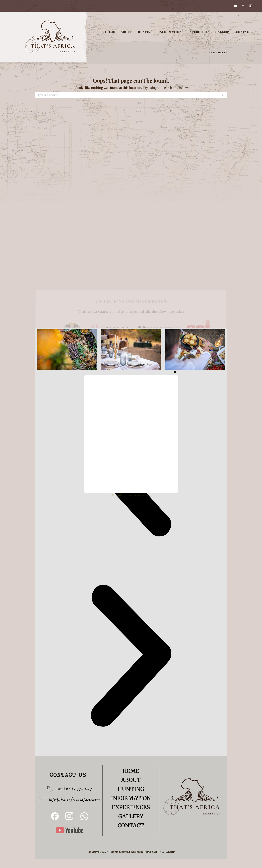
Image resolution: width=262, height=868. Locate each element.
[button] (131, 656)
